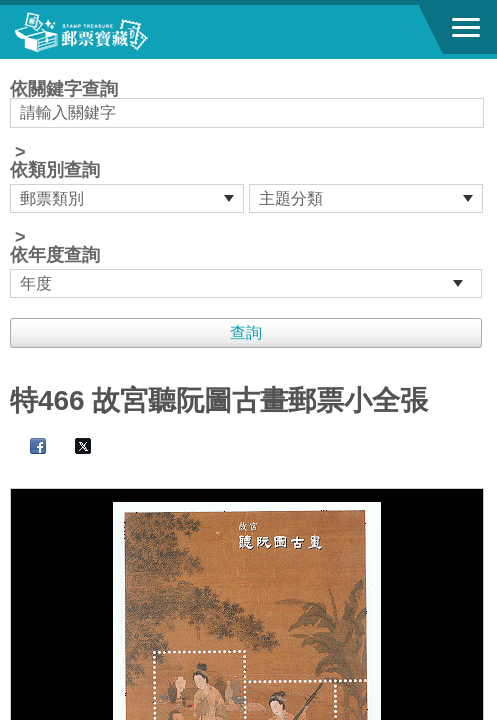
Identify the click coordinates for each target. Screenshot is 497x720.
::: (16, 67)
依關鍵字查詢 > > (248, 189)
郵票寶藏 (125, 32)
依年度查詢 (55, 255)
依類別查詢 (55, 170)
